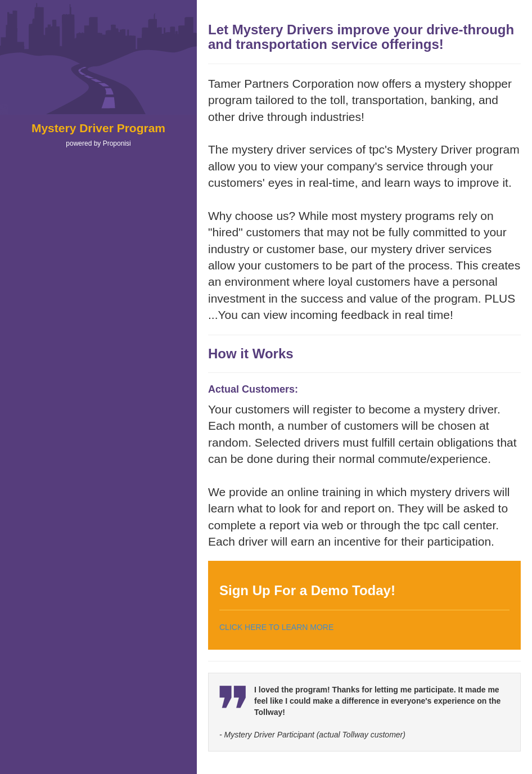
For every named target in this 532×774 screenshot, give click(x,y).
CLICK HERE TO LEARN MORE (276, 627)
